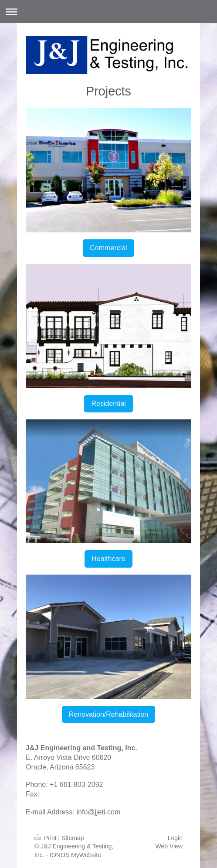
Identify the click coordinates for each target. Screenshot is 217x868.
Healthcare (108, 559)
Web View (169, 846)
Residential (108, 403)
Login (175, 838)
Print (46, 838)
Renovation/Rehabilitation (108, 714)
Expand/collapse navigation (108, 12)
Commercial (108, 248)
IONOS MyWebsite (75, 855)
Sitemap (73, 838)
